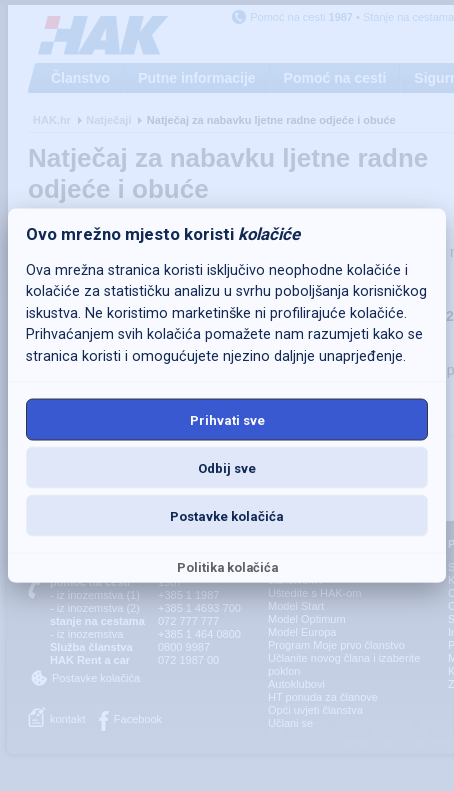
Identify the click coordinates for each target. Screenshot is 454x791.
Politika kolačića (227, 567)
